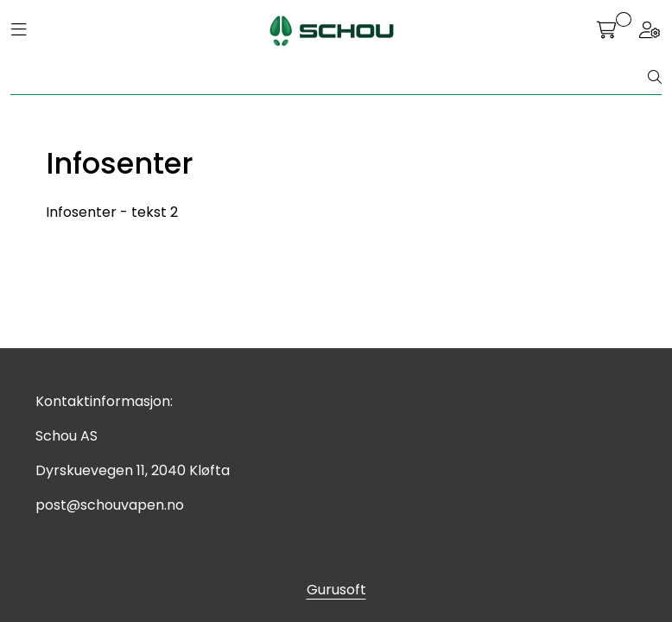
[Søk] (330, 78)
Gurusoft (336, 590)
